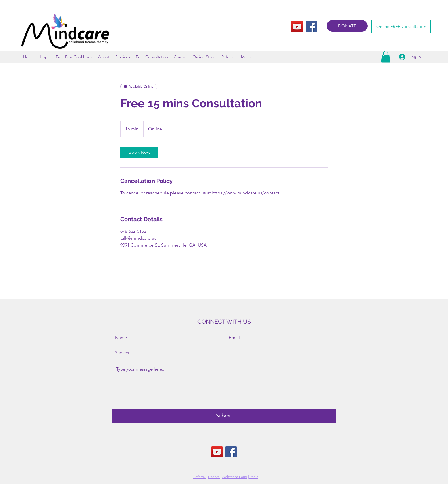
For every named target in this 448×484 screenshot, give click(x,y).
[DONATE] (347, 26)
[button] (386, 57)
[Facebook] (311, 27)
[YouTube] (297, 27)
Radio (254, 477)
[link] (139, 152)
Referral (199, 477)
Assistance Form (235, 477)
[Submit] (224, 416)
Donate (214, 477)
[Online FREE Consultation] (401, 27)
